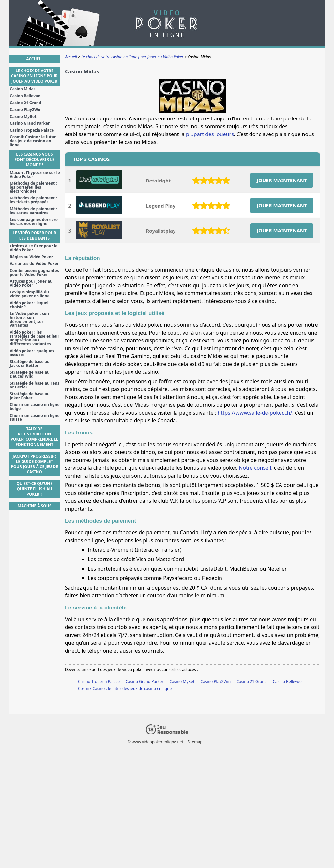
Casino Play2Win (215, 681)
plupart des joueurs (210, 134)
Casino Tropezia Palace (99, 681)
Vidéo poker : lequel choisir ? (29, 305)
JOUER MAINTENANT (282, 180)
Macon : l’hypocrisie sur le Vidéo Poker (35, 175)
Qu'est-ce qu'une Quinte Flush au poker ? (34, 489)
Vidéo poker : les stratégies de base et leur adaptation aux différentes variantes (35, 338)
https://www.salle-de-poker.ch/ (255, 413)
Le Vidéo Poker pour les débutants (35, 236)
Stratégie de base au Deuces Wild (30, 374)
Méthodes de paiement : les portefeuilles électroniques (33, 187)
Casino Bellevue (287, 681)
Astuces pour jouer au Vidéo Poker (31, 283)
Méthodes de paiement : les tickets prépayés (33, 200)
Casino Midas (23, 89)
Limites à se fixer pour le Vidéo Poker (34, 248)
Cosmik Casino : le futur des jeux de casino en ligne (125, 689)
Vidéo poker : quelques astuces (32, 353)
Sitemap (195, 742)
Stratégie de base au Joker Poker (30, 396)
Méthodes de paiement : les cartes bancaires (33, 211)
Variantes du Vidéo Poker (34, 264)
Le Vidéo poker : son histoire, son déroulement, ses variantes (29, 320)
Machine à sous (35, 506)
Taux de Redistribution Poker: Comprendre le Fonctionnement (35, 437)
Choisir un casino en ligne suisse (35, 418)
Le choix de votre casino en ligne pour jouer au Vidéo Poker (34, 76)
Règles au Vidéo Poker (31, 257)
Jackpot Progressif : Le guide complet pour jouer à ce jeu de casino (34, 464)
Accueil (34, 59)
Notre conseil (255, 468)
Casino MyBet (182, 681)
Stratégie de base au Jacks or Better (30, 364)
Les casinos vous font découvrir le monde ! (34, 159)
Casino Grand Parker (144, 681)
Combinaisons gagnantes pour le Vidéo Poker (34, 273)
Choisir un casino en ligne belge (35, 407)
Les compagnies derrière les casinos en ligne (34, 222)
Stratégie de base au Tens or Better (35, 385)
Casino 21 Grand (252, 681)
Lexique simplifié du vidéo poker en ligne (30, 294)
